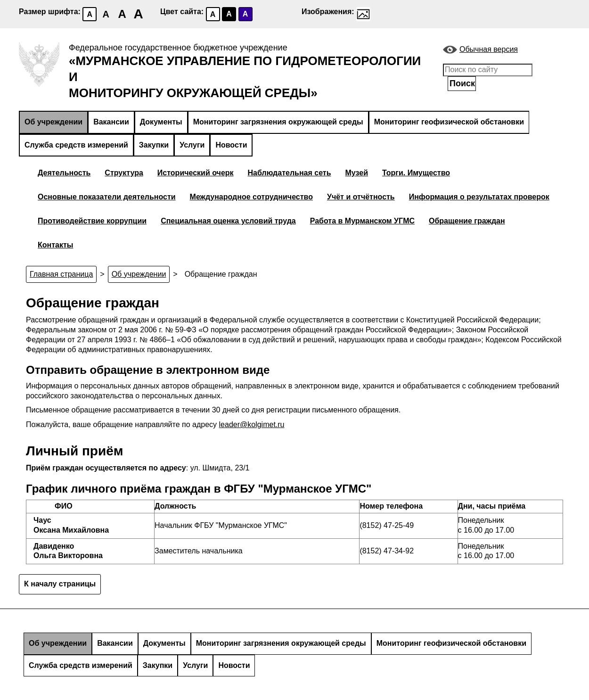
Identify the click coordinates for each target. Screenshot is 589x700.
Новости (231, 145)
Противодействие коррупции (92, 221)
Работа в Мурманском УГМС (362, 221)
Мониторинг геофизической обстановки (449, 122)
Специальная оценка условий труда (228, 221)
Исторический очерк (196, 173)
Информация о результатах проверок (479, 197)
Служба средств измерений (76, 145)
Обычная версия (489, 49)
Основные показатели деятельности (107, 197)
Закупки (154, 145)
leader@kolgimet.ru (252, 424)
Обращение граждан (467, 221)
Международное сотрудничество (251, 197)
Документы (161, 122)
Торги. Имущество (416, 173)
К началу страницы (60, 584)
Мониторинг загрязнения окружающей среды (278, 122)
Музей (357, 173)
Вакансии (111, 122)
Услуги (192, 145)
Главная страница (61, 274)
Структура (124, 173)
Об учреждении (53, 122)
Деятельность (64, 173)
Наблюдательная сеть (290, 173)
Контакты (55, 245)
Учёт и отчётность (361, 197)
